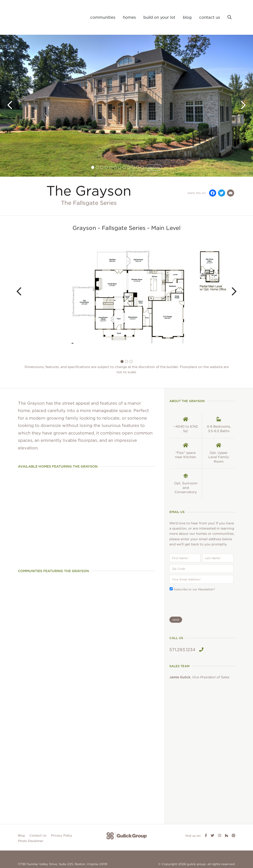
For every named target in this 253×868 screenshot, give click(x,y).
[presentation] (192, 602)
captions (154, 168)
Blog (21, 819)
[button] (229, 17)
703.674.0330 (28, 854)
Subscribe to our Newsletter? (194, 589)
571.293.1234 (186, 650)
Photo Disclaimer (31, 825)
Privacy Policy (62, 819)
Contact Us (38, 819)
